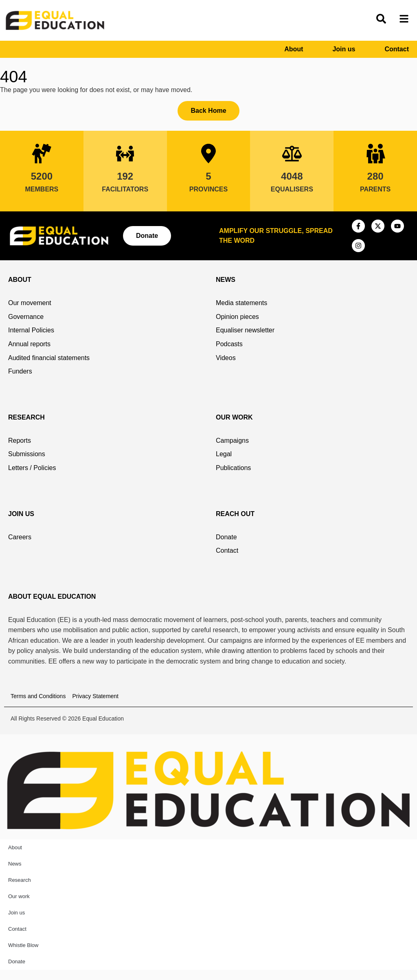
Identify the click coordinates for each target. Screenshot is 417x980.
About (294, 49)
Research (20, 880)
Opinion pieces (237, 317)
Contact (397, 49)
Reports (20, 441)
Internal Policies (31, 330)
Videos (226, 358)
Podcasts (229, 344)
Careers (20, 537)
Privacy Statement (95, 696)
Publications (233, 468)
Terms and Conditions (38, 696)
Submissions (27, 454)
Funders (20, 371)
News (15, 864)
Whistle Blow (23, 945)
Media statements (241, 303)
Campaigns (232, 441)
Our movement (30, 303)
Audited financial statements (49, 358)
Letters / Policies (32, 468)
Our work (19, 896)
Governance (26, 317)
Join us (344, 49)
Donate (226, 537)
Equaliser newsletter (245, 330)
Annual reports (29, 344)
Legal (224, 454)
